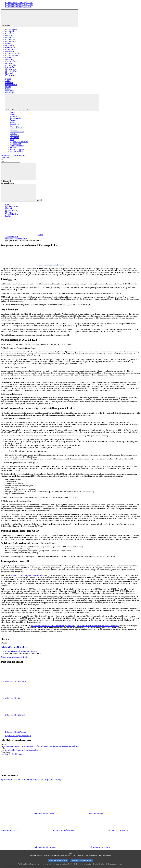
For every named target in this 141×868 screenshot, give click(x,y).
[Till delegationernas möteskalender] (8, 754)
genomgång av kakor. (117, 867)
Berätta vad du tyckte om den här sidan (15, 657)
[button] (34, 771)
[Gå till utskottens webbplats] (3, 750)
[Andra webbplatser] (52, 102)
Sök (2, 159)
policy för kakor (100, 867)
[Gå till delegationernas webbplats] (3, 754)
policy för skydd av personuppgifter (81, 867)
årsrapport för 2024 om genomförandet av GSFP (28, 575)
